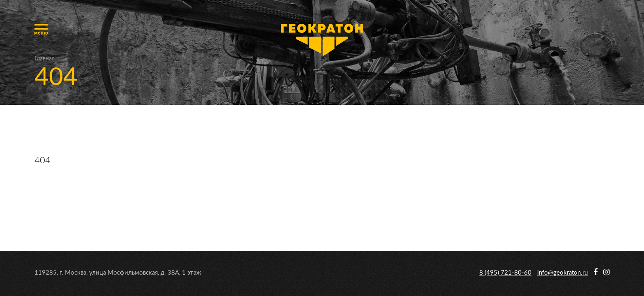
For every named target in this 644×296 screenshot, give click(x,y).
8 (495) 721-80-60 (505, 273)
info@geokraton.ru (562, 273)
